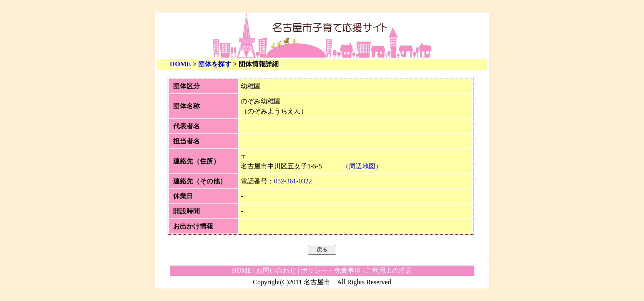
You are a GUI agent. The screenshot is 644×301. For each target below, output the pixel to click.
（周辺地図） (362, 166)
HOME (180, 64)
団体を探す (215, 64)
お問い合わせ (276, 270)
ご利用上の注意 (389, 270)
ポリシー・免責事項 (331, 270)
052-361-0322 (293, 181)
